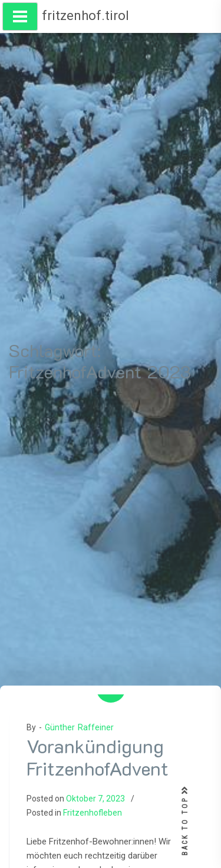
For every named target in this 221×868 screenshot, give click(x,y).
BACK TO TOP (185, 821)
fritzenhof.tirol (85, 16)
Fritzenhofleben (93, 813)
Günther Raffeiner (79, 727)
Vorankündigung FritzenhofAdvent (98, 757)
